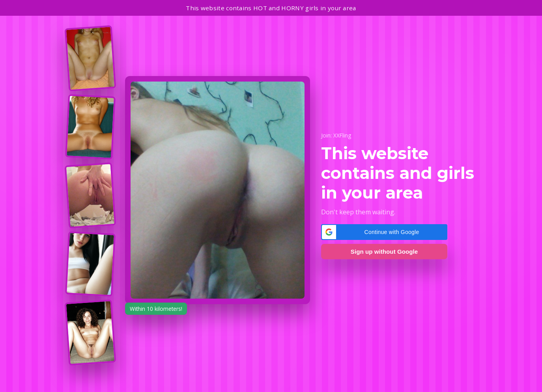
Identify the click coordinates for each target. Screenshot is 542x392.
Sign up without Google (384, 252)
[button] (384, 232)
